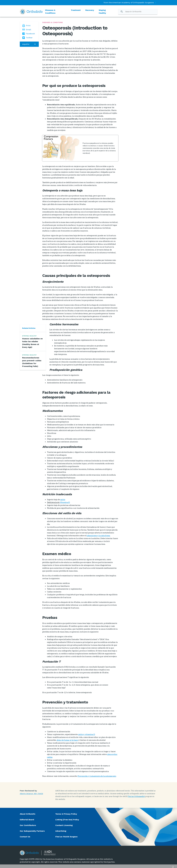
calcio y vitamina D (86, 734)
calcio (63, 499)
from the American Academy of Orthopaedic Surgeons (129, 3)
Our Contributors (28, 825)
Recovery (90, 10)
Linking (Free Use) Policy (67, 820)
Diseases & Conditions (50, 12)
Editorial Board (27, 820)
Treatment (76, 10)
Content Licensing (64, 825)
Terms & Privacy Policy (66, 814)
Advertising (61, 831)
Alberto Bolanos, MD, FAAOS (31, 794)
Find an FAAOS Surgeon (67, 837)
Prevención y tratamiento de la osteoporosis (97, 776)
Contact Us (25, 837)
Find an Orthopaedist (136, 796)
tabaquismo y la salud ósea (98, 535)
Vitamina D (65, 502)
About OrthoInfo (28, 814)
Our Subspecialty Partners (32, 831)
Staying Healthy (102, 12)
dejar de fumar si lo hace (67, 740)
